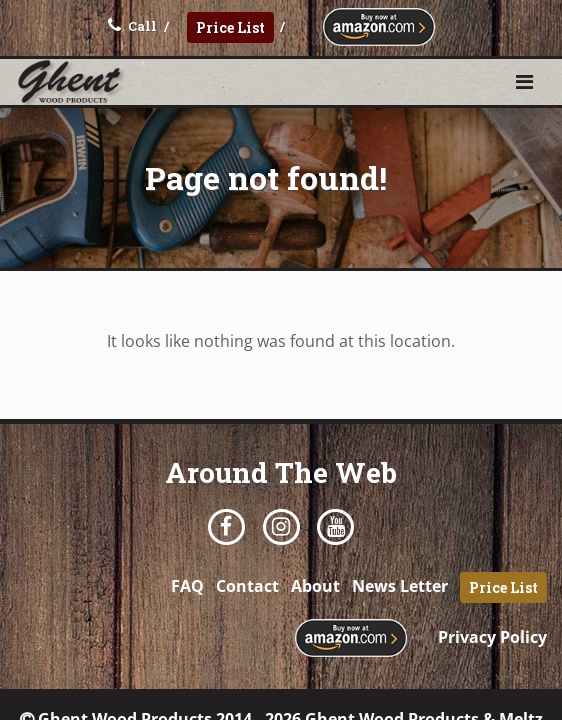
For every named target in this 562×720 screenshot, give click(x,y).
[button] (524, 81)
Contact (247, 586)
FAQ (187, 586)
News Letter (400, 586)
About (315, 586)
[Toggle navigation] (524, 82)
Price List (230, 27)
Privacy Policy (492, 637)
